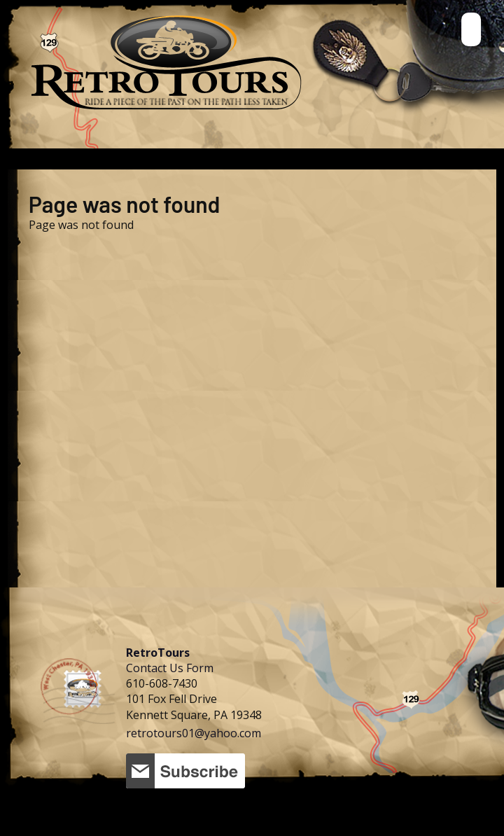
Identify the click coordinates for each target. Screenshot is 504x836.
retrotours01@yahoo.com (194, 733)
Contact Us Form (170, 668)
